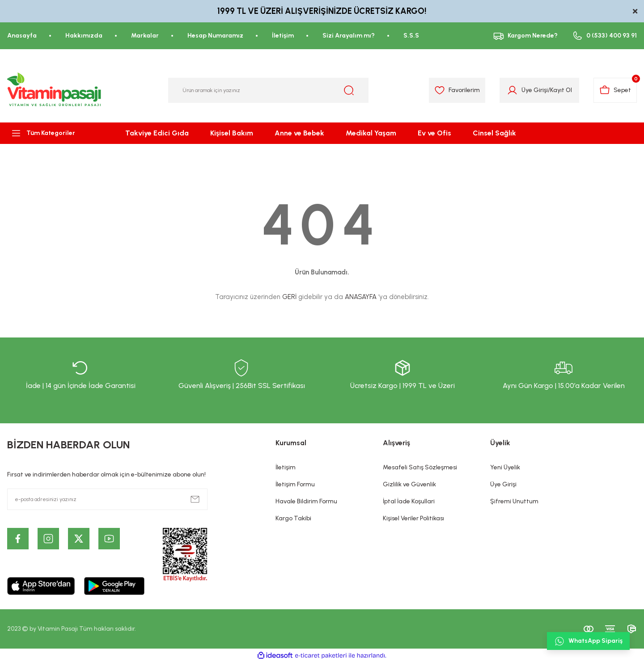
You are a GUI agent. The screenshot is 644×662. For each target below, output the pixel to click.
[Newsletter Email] (107, 499)
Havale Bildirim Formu (306, 501)
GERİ (289, 297)
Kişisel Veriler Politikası (413, 518)
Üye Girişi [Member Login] (535, 90)
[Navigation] (54, 133)
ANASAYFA (361, 297)
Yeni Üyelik (505, 467)
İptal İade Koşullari (409, 501)
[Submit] (195, 499)
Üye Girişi (503, 484)
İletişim (286, 467)
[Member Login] (512, 90)
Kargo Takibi (293, 518)
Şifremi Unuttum (514, 501)
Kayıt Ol (561, 90)
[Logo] (55, 90)
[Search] (268, 90)
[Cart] (615, 90)
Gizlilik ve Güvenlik (409, 484)
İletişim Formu (295, 484)
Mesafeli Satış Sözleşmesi (420, 467)
